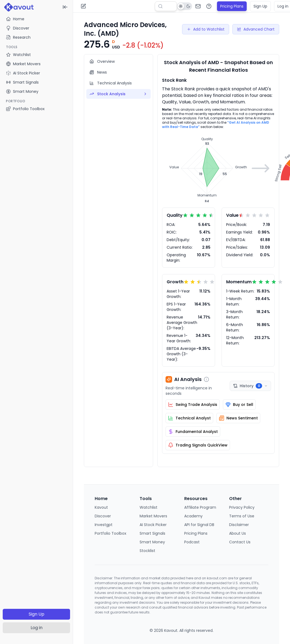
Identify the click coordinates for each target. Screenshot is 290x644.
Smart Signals (152, 533)
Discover (18, 28)
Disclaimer (239, 525)
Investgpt (104, 525)
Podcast (192, 542)
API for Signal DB (199, 525)
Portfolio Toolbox (25, 109)
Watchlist (149, 507)
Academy (193, 516)
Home (15, 19)
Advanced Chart (256, 29)
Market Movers (153, 516)
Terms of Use (242, 516)
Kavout (101, 507)
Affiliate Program (200, 507)
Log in (37, 628)
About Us (238, 533)
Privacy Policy (242, 507)
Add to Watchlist (206, 29)
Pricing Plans (232, 6)
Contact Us (240, 542)
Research (18, 37)
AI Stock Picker (153, 525)
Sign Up (37, 614)
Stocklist (147, 551)
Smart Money (152, 542)
